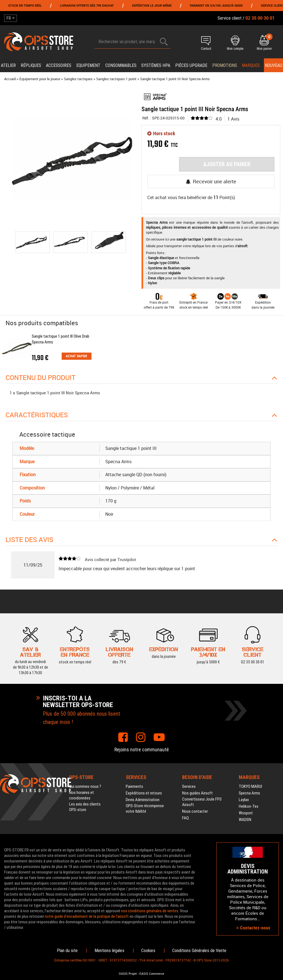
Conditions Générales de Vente (199, 951)
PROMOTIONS (225, 65)
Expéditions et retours (144, 793)
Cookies (148, 951)
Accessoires (59, 65)
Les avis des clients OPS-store (85, 807)
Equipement (88, 65)
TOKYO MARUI (250, 786)
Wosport (246, 813)
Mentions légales (109, 951)
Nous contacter (195, 811)
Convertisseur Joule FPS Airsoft (202, 802)
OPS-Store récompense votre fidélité (145, 809)
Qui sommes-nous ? (85, 786)
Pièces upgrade (191, 65)
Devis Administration (143, 800)
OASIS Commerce (152, 974)
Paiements (134, 786)
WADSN (245, 820)
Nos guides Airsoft (197, 793)
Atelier (8, 65)
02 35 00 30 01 (253, 662)
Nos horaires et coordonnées (82, 795)
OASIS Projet (128, 974)
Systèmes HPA (156, 65)
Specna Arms (249, 793)
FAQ (185, 818)
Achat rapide (77, 356)
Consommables (121, 65)
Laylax (244, 800)
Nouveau (273, 65)
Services (189, 786)
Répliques (31, 65)
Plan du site (67, 951)
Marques (251, 65)
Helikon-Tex (249, 806)
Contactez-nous (253, 928)
